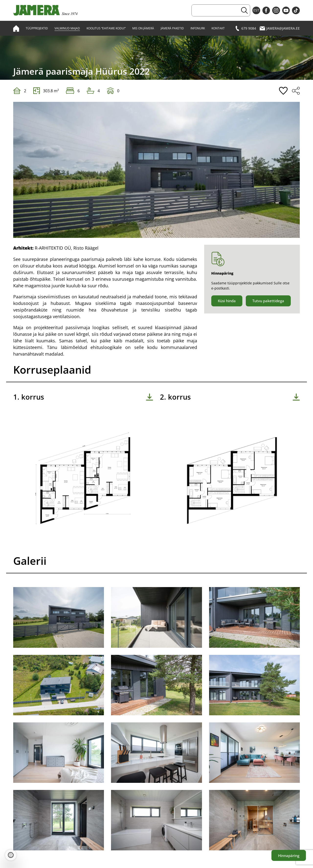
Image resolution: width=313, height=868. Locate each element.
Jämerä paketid (172, 28)
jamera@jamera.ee (280, 28)
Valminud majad (67, 28)
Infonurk (198, 28)
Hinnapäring (289, 856)
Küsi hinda (227, 301)
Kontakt (218, 28)
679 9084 (245, 28)
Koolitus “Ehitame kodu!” (106, 28)
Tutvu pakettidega (268, 301)
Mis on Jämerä (143, 28)
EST (256, 10)
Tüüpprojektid (37, 28)
